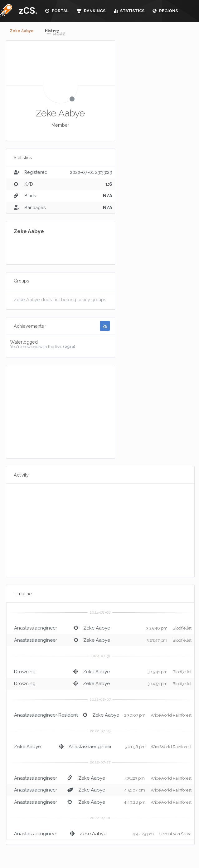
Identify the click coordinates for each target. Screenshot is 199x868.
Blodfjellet (182, 628)
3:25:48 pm (157, 628)
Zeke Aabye (22, 31)
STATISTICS (129, 11)
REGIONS (165, 11)
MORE (55, 33)
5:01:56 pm (135, 747)
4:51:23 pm (135, 778)
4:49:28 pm (135, 802)
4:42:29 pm (143, 834)
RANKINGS (91, 11)
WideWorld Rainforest (171, 715)
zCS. (27, 10)
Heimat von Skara (175, 834)
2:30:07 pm (135, 715)
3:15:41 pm (158, 672)
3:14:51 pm (158, 684)
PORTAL (57, 11)
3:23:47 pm (157, 640)
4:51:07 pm (135, 790)
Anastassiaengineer (36, 628)
